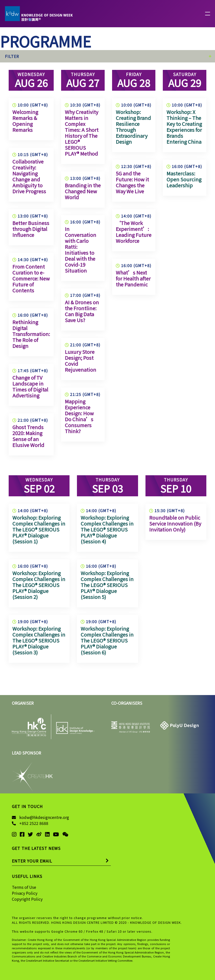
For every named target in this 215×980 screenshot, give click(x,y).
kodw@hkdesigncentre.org (44, 817)
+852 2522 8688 (34, 823)
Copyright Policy (27, 899)
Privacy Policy (25, 893)
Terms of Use (24, 887)
